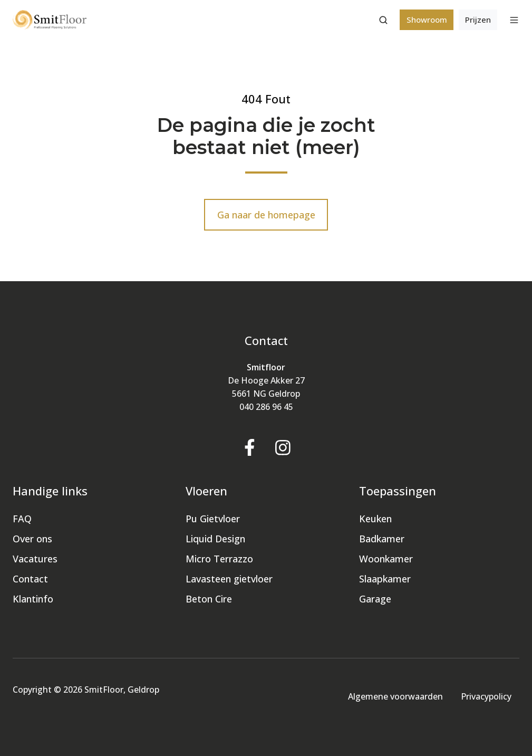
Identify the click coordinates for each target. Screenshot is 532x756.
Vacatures (35, 559)
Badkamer (382, 539)
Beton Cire (209, 599)
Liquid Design (215, 539)
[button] (383, 20)
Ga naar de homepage (266, 215)
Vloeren (206, 491)
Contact (30, 579)
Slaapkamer (385, 579)
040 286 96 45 (266, 407)
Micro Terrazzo (219, 559)
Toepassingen (398, 491)
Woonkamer (386, 559)
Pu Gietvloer (213, 519)
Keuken (375, 519)
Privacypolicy (486, 696)
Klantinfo (33, 599)
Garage (375, 599)
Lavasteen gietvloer (229, 579)
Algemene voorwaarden (395, 696)
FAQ (22, 519)
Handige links (50, 491)
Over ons (32, 539)
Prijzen (478, 20)
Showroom (427, 20)
